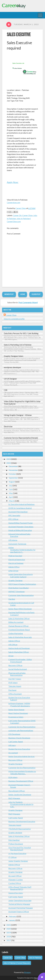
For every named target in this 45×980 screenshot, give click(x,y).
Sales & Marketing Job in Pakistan (18, 345)
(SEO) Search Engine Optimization (22, 584)
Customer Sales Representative (21, 595)
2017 (9, 940)
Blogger (27, 972)
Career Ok (17, 215)
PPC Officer (13, 519)
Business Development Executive (22, 821)
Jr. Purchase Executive (17, 853)
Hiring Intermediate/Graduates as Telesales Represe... (22, 772)
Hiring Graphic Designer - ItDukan (18, 415)
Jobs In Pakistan (35, 958)
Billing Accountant (16, 622)
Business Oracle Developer (19, 738)
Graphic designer (15, 833)
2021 (9, 925)
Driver (11, 656)
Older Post (36, 294)
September (13, 478)
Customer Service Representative (22, 727)
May (11, 493)
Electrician (8, 426)
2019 (9, 933)
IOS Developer (14, 734)
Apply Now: (13, 182)
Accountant (13, 753)
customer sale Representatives (21, 730)
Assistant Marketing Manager (21, 908)
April (11, 497)
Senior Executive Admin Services (21, 756)
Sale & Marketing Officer (19, 652)
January (12, 920)
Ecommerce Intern (16, 717)
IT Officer (13, 857)
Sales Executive (19, 35)
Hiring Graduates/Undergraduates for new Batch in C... (22, 550)
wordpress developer (12, 367)
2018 (9, 937)
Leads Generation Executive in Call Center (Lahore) (21, 575)
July (10, 486)
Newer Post (9, 294)
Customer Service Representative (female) (21, 438)
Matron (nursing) (15, 556)
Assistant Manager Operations (21, 527)
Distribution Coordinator (19, 588)
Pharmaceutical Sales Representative (17, 674)
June (11, 489)
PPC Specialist (14, 515)
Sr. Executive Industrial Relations (21, 504)
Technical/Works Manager (19, 904)
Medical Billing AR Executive (20, 530)
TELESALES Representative (20, 829)
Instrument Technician (17, 544)
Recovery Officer (15, 665)
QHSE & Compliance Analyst (20, 508)
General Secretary (16, 893)
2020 (9, 929)
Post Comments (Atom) (28, 302)
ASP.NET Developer (17, 591)
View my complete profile (14, 319)
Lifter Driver (13, 571)
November (13, 470)
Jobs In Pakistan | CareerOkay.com (17, 963)
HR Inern (12, 745)
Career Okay (27, 215)
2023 (9, 459)
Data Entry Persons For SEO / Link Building (21, 333)
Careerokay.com (14, 202)
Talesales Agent (15, 686)
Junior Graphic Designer (18, 861)
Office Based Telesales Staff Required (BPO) (20, 888)
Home (23, 294)
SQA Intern (13, 777)
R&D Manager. (14, 798)
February (13, 916)
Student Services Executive (19, 749)
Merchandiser (14, 840)
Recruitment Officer (17, 791)
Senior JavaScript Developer (20, 794)
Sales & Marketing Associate (20, 637)
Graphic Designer (16, 580)
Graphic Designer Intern (13, 356)
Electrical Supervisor (17, 560)
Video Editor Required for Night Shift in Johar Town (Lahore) (22, 403)
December (13, 466)
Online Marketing (16, 633)
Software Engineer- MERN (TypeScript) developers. (19, 705)
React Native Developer (18, 713)
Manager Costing (16, 880)
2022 (9, 463)
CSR (6, 390)
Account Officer (15, 876)
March (12, 501)
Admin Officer (14, 641)
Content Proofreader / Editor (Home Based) (20, 661)
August (12, 482)
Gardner (12, 599)
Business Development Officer (21, 781)
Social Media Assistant (18, 669)
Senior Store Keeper (16, 710)
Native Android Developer (19, 648)
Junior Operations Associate (20, 900)
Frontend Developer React (19, 630)
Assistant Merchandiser (18, 512)
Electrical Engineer (16, 563)
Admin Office (14, 567)
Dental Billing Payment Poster (21, 523)
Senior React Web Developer (20, 609)
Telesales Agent (15, 825)
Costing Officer (15, 883)
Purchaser (12, 690)
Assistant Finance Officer (19, 912)
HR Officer (13, 644)
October (12, 474)
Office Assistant (15, 694)
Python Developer (16, 844)
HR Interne (13, 540)
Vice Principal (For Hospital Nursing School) (20, 849)
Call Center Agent (16, 742)
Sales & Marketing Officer (19, 618)
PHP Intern (13, 683)
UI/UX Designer (10, 379)
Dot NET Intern (15, 679)
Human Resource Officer (19, 626)
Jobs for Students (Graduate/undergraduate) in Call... (21, 804)
